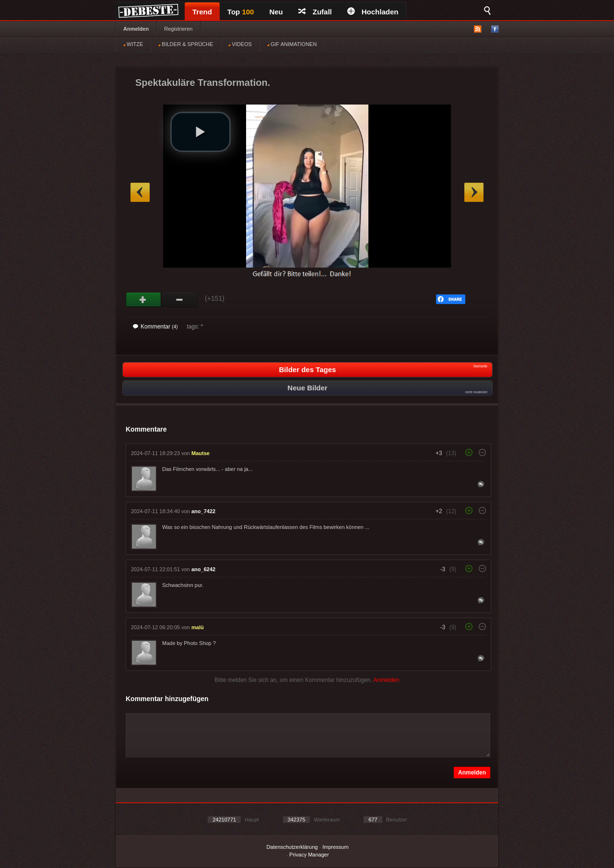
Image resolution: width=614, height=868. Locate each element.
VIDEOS (240, 44)
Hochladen (373, 12)
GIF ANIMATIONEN (292, 44)
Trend (202, 12)
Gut (144, 300)
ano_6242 (203, 569)
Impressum (335, 847)
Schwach (180, 300)
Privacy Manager (309, 855)
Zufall (315, 12)
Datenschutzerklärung (292, 847)
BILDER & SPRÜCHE (186, 44)
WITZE (133, 44)
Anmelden (136, 29)
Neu (276, 12)
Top (241, 12)
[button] (201, 132)
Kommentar (155, 327)
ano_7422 (203, 511)
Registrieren (178, 29)
